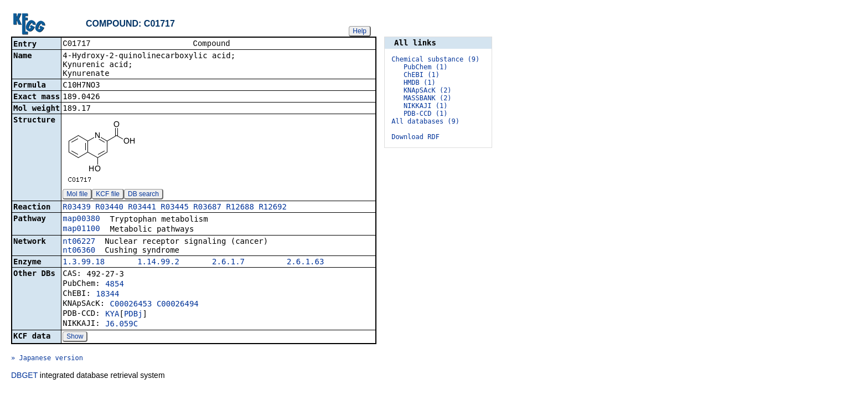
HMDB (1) (420, 83)
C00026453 (131, 305)
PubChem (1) (425, 67)
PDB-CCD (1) (425, 114)
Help (360, 31)
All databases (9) (425, 121)
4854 (115, 285)
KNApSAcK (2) (428, 90)
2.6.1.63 (305, 263)
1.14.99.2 (158, 263)
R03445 (175, 208)
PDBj (133, 315)
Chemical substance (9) (435, 59)
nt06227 (79, 242)
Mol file (77, 195)
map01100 (81, 229)
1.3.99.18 (84, 263)
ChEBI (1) (422, 75)
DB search (143, 195)
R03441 (142, 208)
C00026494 (178, 305)
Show (75, 337)
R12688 (240, 208)
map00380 (81, 219)
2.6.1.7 (228, 263)
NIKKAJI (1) (425, 106)
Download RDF (415, 137)
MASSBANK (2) (428, 98)
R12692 (273, 208)
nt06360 (79, 251)
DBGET (24, 376)
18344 (107, 295)
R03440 (109, 208)
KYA (112, 315)
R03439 (77, 208)
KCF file (108, 195)
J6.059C (122, 325)
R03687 (207, 208)
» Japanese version (47, 359)
